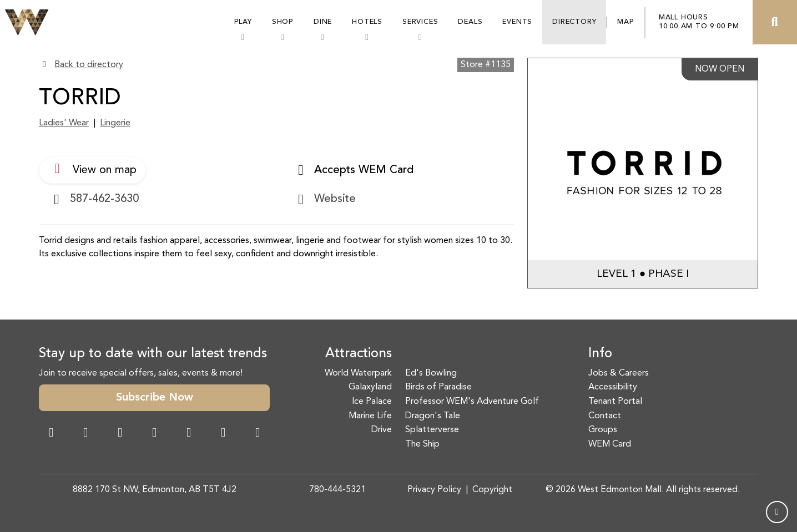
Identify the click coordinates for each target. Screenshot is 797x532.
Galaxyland (370, 387)
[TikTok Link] (223, 434)
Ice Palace (372, 402)
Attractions (359, 354)
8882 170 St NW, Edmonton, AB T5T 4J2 (155, 490)
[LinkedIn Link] (258, 434)
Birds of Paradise (438, 387)
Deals (470, 22)
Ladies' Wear (64, 123)
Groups (603, 430)
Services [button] (420, 22)
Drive (382, 430)
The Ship (422, 444)
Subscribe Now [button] (155, 398)
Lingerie (115, 123)
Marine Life (370, 416)
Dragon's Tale (433, 416)
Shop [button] (283, 22)
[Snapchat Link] (120, 434)
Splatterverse (432, 430)
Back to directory (89, 65)
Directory (574, 22)
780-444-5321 (337, 490)
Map (626, 22)
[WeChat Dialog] (189, 434)
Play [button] (243, 22)
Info (600, 354)
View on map (92, 169)
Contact (605, 416)
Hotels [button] (367, 22)
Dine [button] (323, 22)
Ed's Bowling (431, 373)
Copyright (492, 490)
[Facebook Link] (51, 434)
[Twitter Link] (154, 434)
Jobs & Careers (619, 373)
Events (517, 22)
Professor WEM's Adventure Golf (472, 402)
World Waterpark (358, 373)
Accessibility (613, 387)
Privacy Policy (434, 490)
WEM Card (610, 444)
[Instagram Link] (85, 434)
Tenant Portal (615, 402)
